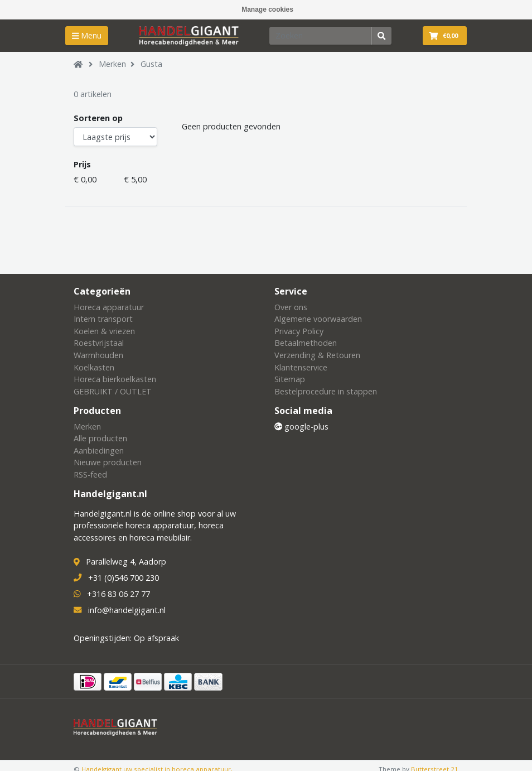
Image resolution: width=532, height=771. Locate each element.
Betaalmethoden (306, 343)
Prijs (82, 164)
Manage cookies (267, 9)
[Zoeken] (321, 36)
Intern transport (103, 319)
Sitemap (290, 379)
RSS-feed (90, 474)
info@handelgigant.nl (127, 610)
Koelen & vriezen (104, 331)
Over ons (291, 307)
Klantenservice (301, 367)
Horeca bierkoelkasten (115, 379)
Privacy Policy (299, 331)
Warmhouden (98, 355)
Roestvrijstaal (99, 343)
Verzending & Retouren (317, 355)
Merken (112, 64)
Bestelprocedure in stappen (326, 391)
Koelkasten (94, 367)
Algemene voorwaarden (318, 319)
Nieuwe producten (108, 462)
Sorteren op (98, 118)
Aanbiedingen (99, 450)
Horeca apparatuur (109, 307)
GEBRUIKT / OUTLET (113, 391)
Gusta (151, 64)
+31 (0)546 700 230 (124, 578)
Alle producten (100, 438)
